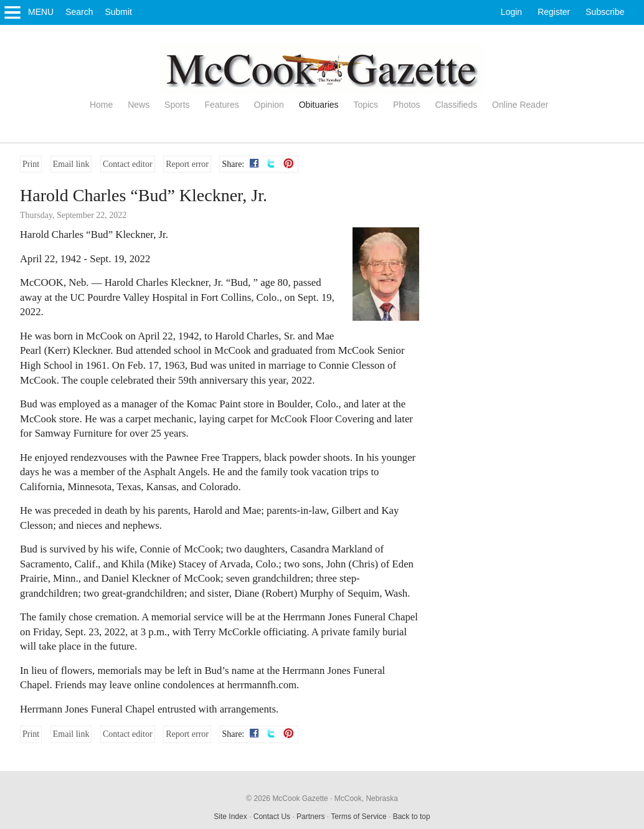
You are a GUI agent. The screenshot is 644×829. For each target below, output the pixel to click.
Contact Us (272, 817)
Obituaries (319, 105)
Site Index (230, 817)
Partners (310, 817)
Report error (187, 164)
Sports (177, 105)
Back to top (412, 817)
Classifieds (457, 105)
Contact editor (128, 164)
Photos (407, 105)
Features (221, 105)
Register (554, 12)
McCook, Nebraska (366, 798)
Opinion (269, 105)
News (139, 105)
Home (101, 105)
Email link (71, 164)
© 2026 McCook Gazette (287, 798)
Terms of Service (358, 817)
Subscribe (605, 12)
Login (511, 12)
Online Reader (520, 105)
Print (31, 164)
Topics (366, 105)
